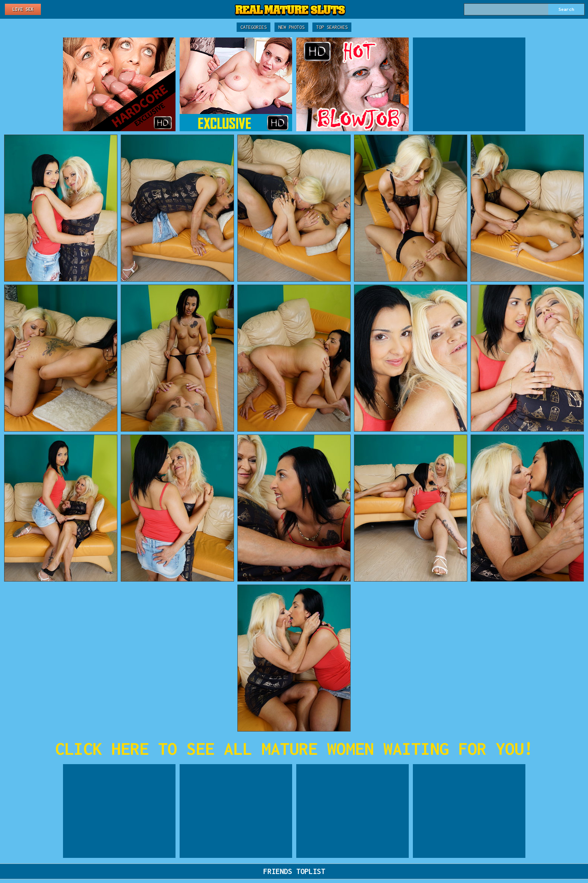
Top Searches (332, 27)
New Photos (291, 27)
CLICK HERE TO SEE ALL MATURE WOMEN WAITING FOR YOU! (294, 749)
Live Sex (23, 9)
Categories (253, 27)
